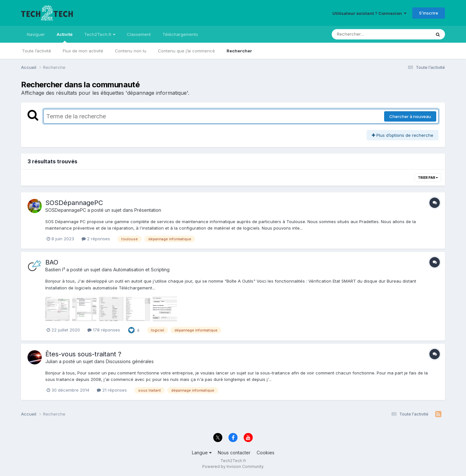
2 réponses (96, 239)
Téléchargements (180, 34)
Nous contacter (234, 453)
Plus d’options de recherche (403, 135)
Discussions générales (130, 361)
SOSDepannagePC (66, 210)
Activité (65, 37)
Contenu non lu (131, 51)
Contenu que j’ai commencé (186, 51)
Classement (139, 34)
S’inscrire (429, 13)
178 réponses (104, 330)
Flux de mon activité (83, 51)
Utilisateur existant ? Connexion (369, 13)
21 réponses (112, 390)
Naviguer (36, 34)
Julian (51, 361)
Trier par (428, 178)
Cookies (266, 453)
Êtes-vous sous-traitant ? (83, 354)
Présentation (148, 210)
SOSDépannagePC (74, 203)
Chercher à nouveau (410, 116)
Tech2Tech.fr (100, 34)
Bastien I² (55, 270)
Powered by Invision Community (233, 466)
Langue (202, 453)
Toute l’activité (37, 51)
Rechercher (239, 51)
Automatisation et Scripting (141, 270)
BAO (52, 262)
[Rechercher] (363, 34)
